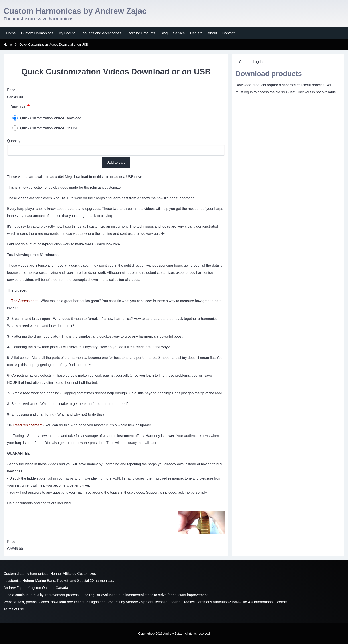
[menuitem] (11, 33)
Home (8, 45)
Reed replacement (28, 425)
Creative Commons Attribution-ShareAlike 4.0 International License (234, 602)
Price (11, 90)
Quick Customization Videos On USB (49, 128)
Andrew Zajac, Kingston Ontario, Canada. (36, 588)
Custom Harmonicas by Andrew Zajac (75, 11)
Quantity (14, 141)
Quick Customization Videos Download (51, 118)
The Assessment (24, 301)
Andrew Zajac (136, 602)
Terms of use (14, 609)
